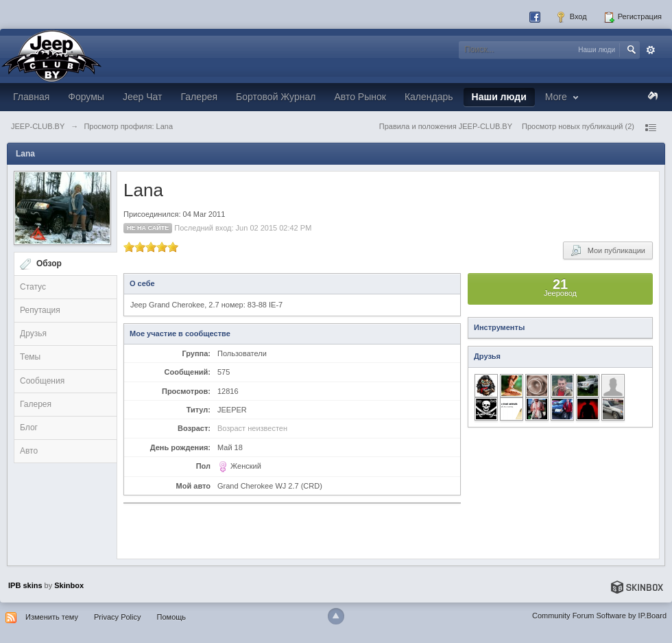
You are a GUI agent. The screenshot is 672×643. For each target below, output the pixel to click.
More (563, 97)
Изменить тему (52, 617)
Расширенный (651, 50)
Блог (29, 428)
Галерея (199, 97)
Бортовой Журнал (276, 97)
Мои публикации (608, 250)
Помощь (172, 617)
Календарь (429, 97)
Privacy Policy (117, 617)
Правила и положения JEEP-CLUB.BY (446, 126)
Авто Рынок (360, 97)
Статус (33, 287)
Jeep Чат (142, 97)
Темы (30, 357)
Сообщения (42, 381)
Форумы (86, 97)
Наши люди (499, 97)
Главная (31, 97)
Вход (571, 17)
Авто (29, 451)
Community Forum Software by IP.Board (599, 616)
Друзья (33, 334)
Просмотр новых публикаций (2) (578, 126)
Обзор (49, 264)
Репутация (40, 310)
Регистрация (633, 17)
